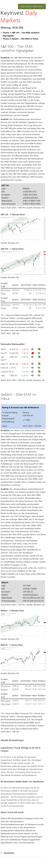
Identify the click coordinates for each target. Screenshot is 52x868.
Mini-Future (6, 290)
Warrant (4, 689)
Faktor (3, 293)
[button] (23, 853)
